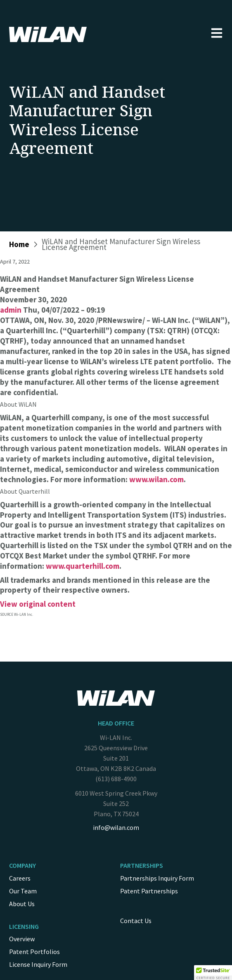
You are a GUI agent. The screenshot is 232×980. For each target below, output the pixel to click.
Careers (20, 878)
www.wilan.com (156, 479)
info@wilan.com (116, 827)
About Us (22, 904)
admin (11, 310)
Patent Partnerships (149, 891)
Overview (22, 939)
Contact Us (136, 921)
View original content (38, 604)
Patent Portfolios (34, 952)
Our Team (23, 891)
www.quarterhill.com (83, 566)
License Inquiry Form (38, 964)
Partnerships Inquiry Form (157, 878)
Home (19, 244)
